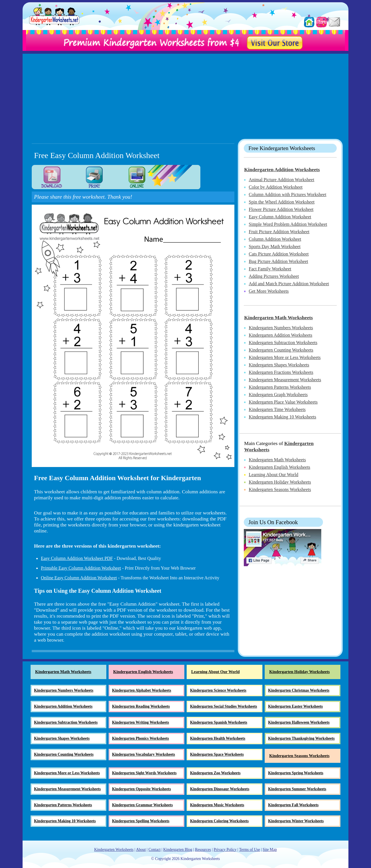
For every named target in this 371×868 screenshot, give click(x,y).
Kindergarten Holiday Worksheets (280, 482)
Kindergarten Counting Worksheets (281, 350)
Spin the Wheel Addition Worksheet (282, 202)
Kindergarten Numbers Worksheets (281, 328)
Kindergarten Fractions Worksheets (281, 372)
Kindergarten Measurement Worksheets (285, 380)
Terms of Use (249, 850)
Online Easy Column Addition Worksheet (79, 578)
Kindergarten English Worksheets (279, 467)
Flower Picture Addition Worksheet (281, 209)
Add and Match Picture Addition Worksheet (289, 284)
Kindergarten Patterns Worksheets (280, 387)
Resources (203, 850)
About (141, 850)
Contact (154, 850)
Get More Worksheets (269, 291)
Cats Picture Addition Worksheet (279, 254)
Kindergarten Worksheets (114, 850)
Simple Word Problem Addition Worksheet (288, 224)
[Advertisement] (185, 94)
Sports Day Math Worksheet (275, 247)
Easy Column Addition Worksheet (280, 217)
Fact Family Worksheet (270, 269)
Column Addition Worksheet (275, 239)
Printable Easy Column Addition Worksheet (81, 568)
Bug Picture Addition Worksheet (278, 261)
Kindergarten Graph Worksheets (278, 395)
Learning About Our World (273, 475)
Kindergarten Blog (178, 850)
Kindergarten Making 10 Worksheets (282, 417)
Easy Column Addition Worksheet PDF (77, 558)
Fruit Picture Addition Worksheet (279, 232)
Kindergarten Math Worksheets (278, 318)
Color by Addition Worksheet (276, 187)
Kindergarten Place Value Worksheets (283, 402)
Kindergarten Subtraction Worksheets (283, 343)
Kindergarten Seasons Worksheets (280, 489)
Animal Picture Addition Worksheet (281, 180)
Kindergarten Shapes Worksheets (279, 365)
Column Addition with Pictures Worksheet (287, 194)
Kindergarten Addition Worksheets (282, 169)
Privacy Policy (225, 850)
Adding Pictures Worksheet (274, 276)
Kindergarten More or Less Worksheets (285, 357)
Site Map (270, 850)
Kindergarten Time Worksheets (277, 409)
